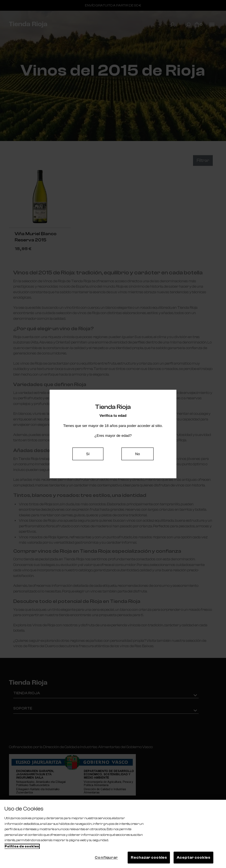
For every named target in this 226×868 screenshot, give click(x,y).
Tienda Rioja (27, 693)
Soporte (23, 708)
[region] (113, 834)
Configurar (106, 857)
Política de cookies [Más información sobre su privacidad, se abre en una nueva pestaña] (22, 846)
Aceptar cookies (193, 857)
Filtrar (203, 160)
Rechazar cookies (149, 857)
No (138, 454)
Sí (88, 454)
